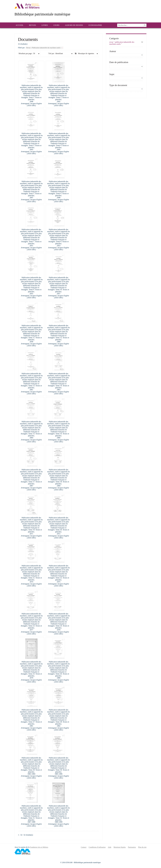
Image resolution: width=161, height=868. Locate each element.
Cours (56, 25)
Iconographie (95, 25)
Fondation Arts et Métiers (39, 847)
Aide (110, 847)
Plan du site (142, 847)
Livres (45, 25)
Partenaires (132, 847)
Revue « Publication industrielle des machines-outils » (45, 48)
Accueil (20, 25)
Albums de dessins (74, 25)
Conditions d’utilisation (97, 847)
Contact (84, 847)
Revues (32, 25)
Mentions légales (120, 847)
